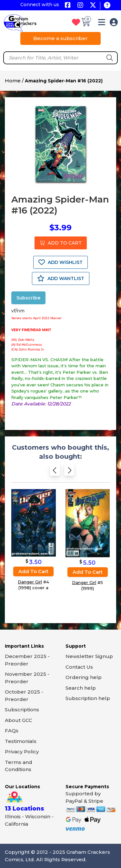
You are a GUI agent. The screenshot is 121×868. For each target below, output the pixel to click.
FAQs (12, 731)
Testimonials (21, 741)
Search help (81, 688)
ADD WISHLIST (60, 262)
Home (13, 81)
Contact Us (79, 667)
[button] (102, 23)
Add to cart (33, 571)
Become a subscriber (60, 38)
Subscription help (88, 698)
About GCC (19, 720)
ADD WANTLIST (61, 278)
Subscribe (28, 298)
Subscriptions (22, 710)
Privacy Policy (22, 752)
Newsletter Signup (89, 656)
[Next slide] (69, 472)
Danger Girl (30, 582)
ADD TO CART (61, 243)
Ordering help (84, 677)
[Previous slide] (55, 472)
